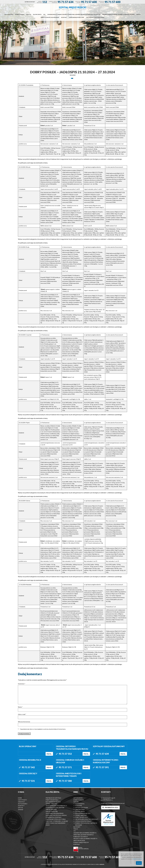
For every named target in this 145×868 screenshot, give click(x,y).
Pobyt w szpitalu (52, 800)
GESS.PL (102, 864)
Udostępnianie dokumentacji (56, 806)
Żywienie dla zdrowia (54, 817)
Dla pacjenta (37, 14)
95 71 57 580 (65, 781)
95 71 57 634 (65, 2)
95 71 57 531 (28, 781)
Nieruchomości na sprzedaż (50, 17)
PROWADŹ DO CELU (110, 807)
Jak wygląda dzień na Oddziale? (87, 819)
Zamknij (139, 863)
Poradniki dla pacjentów (55, 808)
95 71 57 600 (89, 2)
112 (45, 2)
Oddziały (21, 802)
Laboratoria (80, 810)
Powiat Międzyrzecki (81, 842)
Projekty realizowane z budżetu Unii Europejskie (118, 14)
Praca (138, 14)
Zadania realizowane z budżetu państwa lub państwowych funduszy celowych (74, 14)
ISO (44, 14)
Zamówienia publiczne (76, 17)
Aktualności (9, 14)
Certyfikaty (22, 800)
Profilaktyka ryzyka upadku (56, 815)
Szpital (29, 14)
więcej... (49, 754)
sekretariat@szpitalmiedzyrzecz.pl (115, 803)
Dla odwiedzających (53, 802)
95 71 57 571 (65, 767)
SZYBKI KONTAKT (30, 2)
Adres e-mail (22, 714)
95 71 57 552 (65, 754)
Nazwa (20, 707)
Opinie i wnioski (51, 804)
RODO (48, 825)
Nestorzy (77, 827)
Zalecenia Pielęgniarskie (55, 813)
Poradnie (79, 806)
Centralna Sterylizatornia (95, 17)
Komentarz (22, 684)
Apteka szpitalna (82, 808)
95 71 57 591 (102, 767)
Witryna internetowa (24, 722)
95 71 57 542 (28, 767)
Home (20, 798)
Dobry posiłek (20, 14)
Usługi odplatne (52, 811)
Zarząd (21, 810)
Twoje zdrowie (51, 810)
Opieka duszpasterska (83, 821)
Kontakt (64, 17)
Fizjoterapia (80, 804)
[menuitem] (30, 2)
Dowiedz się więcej (137, 859)
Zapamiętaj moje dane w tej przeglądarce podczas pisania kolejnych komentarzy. (43, 729)
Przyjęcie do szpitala (53, 798)
